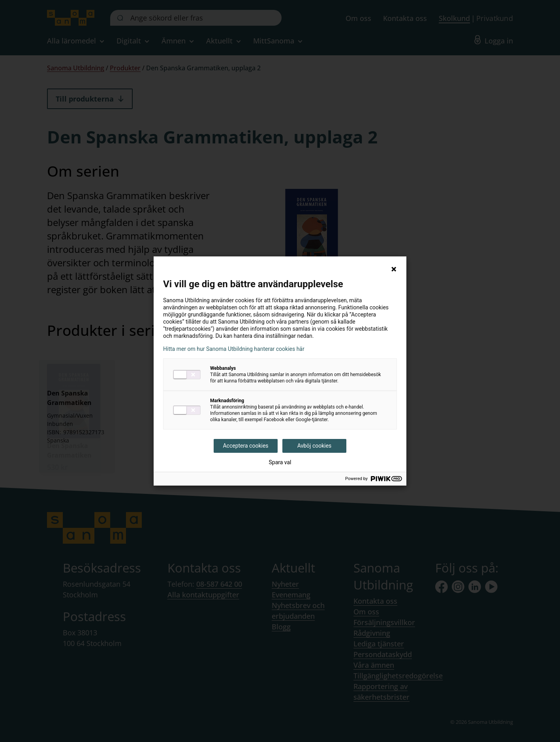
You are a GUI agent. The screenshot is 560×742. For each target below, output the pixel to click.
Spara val (280, 462)
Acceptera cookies (245, 446)
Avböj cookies (315, 446)
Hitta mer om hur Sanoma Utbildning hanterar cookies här (234, 349)
